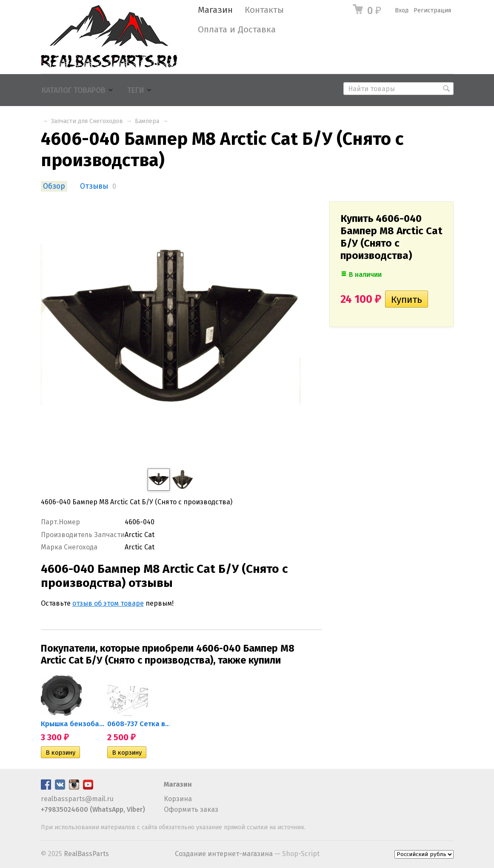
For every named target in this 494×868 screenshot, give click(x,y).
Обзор (54, 186)
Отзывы (94, 186)
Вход (402, 10)
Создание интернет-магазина (224, 854)
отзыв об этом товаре (108, 603)
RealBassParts (86, 854)
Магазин (215, 10)
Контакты (264, 10)
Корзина (178, 799)
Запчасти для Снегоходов (87, 121)
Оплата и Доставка (237, 30)
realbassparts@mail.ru (77, 799)
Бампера (147, 121)
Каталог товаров (74, 91)
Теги (136, 91)
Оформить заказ (191, 809)
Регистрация (432, 10)
